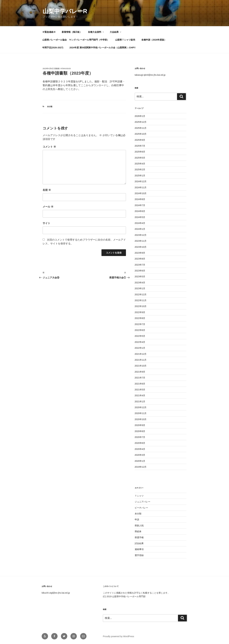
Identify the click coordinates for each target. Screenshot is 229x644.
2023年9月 (140, 253)
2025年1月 (140, 176)
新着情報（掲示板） (72, 32)
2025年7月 (140, 146)
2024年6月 (140, 211)
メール (48, 207)
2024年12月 (141, 181)
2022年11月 (141, 300)
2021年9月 (140, 372)
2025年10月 (141, 134)
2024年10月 (141, 193)
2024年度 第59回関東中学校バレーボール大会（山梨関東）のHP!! (102, 48)
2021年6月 (140, 384)
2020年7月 (140, 437)
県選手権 (139, 537)
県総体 (138, 531)
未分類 (50, 107)
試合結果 (139, 543)
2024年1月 (140, 229)
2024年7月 (140, 205)
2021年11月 (141, 360)
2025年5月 (140, 158)
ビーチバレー (141, 508)
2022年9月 (140, 312)
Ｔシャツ (139, 496)
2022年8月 (140, 318)
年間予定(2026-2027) (53, 48)
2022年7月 (140, 324)
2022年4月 (140, 342)
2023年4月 (140, 283)
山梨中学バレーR (65, 11)
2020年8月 (140, 431)
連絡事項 (139, 549)
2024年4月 (140, 223)
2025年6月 (140, 152)
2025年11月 (141, 128)
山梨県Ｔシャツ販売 (125, 40)
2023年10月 (141, 247)
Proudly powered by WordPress (119, 636)
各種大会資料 (96, 32)
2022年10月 (141, 306)
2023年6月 (140, 271)
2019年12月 (141, 467)
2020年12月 (141, 407)
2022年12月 (141, 294)
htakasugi (66, 69)
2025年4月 (140, 164)
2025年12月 (141, 122)
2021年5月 (140, 390)
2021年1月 (140, 402)
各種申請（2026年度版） (154, 40)
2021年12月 (141, 354)
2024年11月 (141, 187)
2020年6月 (140, 443)
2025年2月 (140, 170)
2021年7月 (140, 378)
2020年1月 (140, 461)
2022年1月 (140, 348)
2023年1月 (140, 288)
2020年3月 (140, 455)
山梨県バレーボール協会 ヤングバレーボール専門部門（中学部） (76, 40)
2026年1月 (140, 116)
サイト (46, 223)
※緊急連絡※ (49, 32)
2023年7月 (140, 265)
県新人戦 (139, 526)
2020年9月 (140, 425)
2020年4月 (140, 449)
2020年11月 (141, 413)
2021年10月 (141, 366)
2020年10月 (141, 419)
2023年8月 (140, 259)
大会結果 (116, 32)
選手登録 (139, 555)
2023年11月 (141, 241)
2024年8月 (140, 199)
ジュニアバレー (142, 502)
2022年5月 (140, 336)
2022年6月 (140, 330)
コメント (49, 147)
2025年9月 (140, 140)
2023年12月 (141, 235)
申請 (137, 519)
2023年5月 (140, 277)
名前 (47, 190)
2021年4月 (140, 395)
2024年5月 (140, 217)
